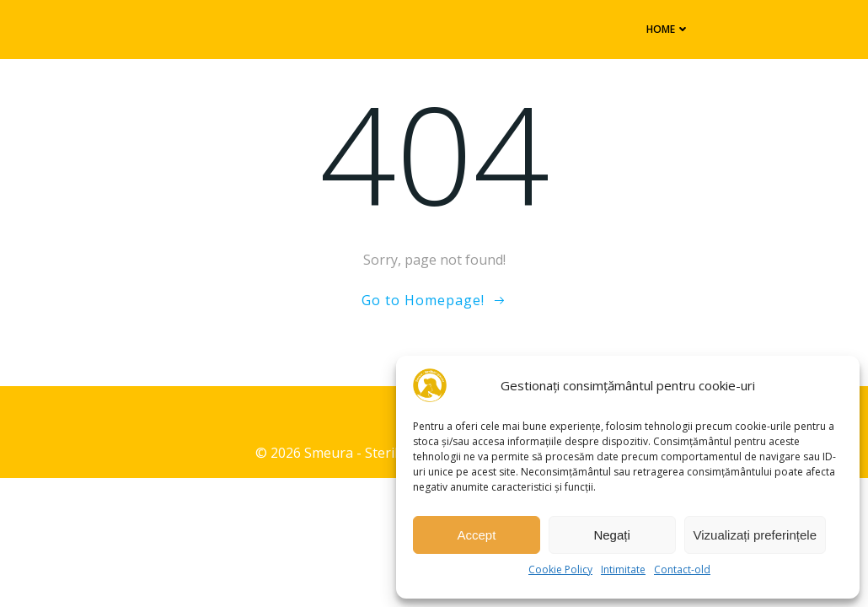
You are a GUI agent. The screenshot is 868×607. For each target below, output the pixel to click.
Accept (476, 535)
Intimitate (623, 569)
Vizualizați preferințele (755, 535)
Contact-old (682, 569)
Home (661, 28)
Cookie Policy (560, 569)
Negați (611, 535)
